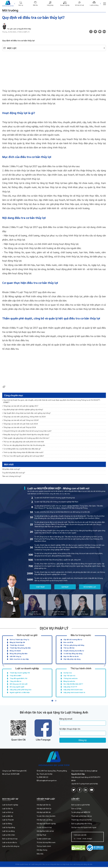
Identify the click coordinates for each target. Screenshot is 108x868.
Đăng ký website (69, 681)
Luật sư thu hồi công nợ (11, 847)
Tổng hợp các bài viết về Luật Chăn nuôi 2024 (20, 424)
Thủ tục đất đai (69, 648)
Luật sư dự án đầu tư (10, 843)
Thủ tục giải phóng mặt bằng (74, 645)
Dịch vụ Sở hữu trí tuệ (10, 840)
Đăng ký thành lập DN (17, 642)
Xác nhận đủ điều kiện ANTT (73, 684)
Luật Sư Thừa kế (8, 821)
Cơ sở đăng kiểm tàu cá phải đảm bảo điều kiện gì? (22, 449)
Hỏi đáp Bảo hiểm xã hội (45, 832)
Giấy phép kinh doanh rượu (73, 690)
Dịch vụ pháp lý (54, 628)
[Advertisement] (54, 71)
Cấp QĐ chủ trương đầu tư (73, 639)
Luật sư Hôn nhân (9, 836)
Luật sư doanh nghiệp (27, 668)
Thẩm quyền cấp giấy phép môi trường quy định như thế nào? (26, 438)
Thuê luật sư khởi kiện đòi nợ (82, 817)
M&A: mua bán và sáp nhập (19, 659)
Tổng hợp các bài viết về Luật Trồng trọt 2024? (20, 420)
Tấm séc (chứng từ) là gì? (12, 476)
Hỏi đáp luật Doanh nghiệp (46, 824)
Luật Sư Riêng (7, 824)
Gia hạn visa (68, 673)
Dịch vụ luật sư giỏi (27, 635)
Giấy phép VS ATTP (70, 687)
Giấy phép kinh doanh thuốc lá (74, 692)
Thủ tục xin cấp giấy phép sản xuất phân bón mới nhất (23, 442)
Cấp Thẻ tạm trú (69, 675)
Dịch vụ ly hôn (76, 809)
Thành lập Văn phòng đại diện (20, 648)
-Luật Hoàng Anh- (36, 865)
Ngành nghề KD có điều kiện (20, 692)
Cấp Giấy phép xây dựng (72, 659)
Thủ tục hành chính (81, 668)
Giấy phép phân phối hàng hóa (20, 690)
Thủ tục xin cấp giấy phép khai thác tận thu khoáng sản (24, 445)
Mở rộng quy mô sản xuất (19, 684)
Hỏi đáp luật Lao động (45, 821)
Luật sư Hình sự (8, 813)
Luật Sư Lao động (8, 832)
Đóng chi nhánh (15, 651)
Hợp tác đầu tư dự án (71, 656)
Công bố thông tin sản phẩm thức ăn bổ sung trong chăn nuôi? (27, 431)
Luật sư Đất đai (7, 817)
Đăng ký (83, 740)
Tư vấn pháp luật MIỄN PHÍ (81, 813)
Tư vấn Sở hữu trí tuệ (44, 828)
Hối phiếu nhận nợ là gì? (11, 469)
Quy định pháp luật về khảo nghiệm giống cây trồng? (23, 409)
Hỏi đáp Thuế (41, 836)
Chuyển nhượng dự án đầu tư (74, 651)
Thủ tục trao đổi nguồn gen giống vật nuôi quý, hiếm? (23, 456)
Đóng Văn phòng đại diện (19, 653)
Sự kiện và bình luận (44, 840)
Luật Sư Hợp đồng (9, 828)
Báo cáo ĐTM (68, 642)
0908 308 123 (43, 777)
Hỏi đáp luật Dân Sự (44, 806)
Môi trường (12, 10)
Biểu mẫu (40, 855)
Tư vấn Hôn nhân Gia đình (46, 817)
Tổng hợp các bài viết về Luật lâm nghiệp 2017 (20, 406)
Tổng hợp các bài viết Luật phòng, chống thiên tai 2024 (24, 417)
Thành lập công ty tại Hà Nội (82, 821)
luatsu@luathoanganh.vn (48, 780)
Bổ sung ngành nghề (17, 687)
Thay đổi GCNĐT (16, 675)
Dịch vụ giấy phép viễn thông (82, 824)
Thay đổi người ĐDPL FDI (19, 678)
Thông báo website (70, 678)
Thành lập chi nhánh (17, 645)
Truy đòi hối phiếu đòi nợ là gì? (14, 473)
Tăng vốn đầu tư (15, 681)
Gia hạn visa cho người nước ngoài (84, 828)
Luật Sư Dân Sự (8, 809)
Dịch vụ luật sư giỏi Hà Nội (81, 806)
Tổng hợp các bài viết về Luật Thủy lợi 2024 (19, 427)
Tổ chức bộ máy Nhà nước (46, 843)
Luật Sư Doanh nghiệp (10, 806)
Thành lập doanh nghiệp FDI (20, 673)
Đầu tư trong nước (81, 635)
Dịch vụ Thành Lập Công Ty (19, 639)
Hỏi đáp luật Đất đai (44, 813)
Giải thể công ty (15, 656)
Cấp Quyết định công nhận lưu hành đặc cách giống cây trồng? (26, 413)
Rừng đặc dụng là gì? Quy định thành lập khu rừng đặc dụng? (26, 434)
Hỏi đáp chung (42, 851)
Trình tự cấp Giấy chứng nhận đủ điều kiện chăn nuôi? (23, 452)
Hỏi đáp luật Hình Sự (44, 809)
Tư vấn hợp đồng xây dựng (73, 653)
